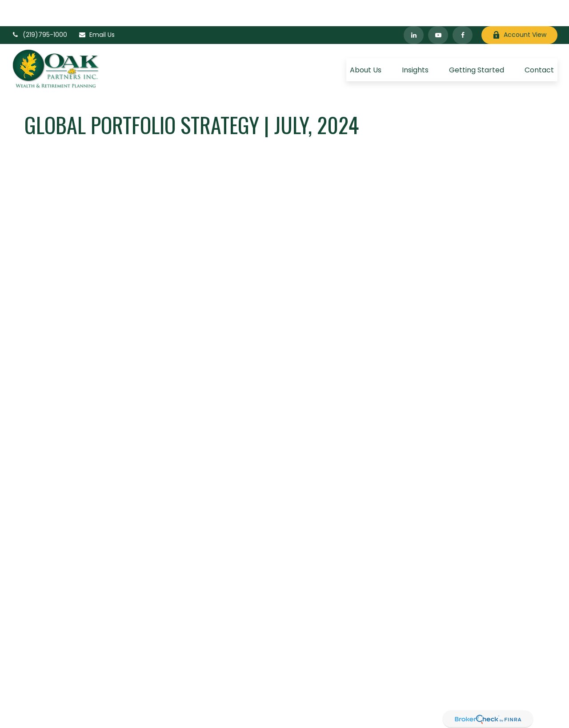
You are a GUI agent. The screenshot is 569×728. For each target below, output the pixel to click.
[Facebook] (463, 9)
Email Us (96, 9)
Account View (519, 9)
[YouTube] (438, 9)
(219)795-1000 (39, 9)
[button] (366, 44)
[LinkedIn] (414, 9)
